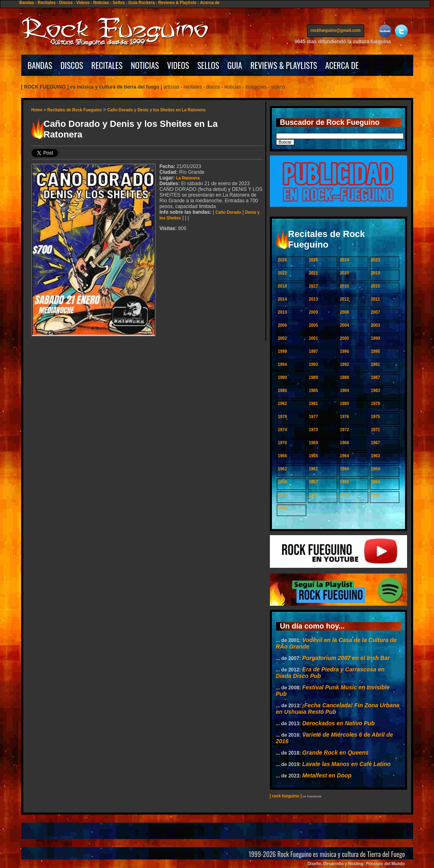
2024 (345, 260)
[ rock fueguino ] (286, 796)
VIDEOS (178, 65)
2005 (314, 325)
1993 (314, 364)
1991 (376, 364)
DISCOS (72, 65)
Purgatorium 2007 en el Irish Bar (346, 658)
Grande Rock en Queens (335, 753)
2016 (345, 286)
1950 (283, 508)
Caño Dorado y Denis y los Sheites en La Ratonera (156, 110)
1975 (376, 417)
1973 (314, 430)
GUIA (235, 65)
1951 (376, 495)
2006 (283, 325)
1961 (314, 469)
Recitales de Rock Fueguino (75, 110)
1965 (314, 456)
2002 (283, 338)
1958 (283, 482)
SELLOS (208, 65)
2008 (345, 312)
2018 (283, 286)
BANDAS (40, 65)
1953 (314, 495)
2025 (314, 260)
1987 (376, 378)
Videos (83, 3)
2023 (376, 260)
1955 (376, 482)
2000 (345, 338)
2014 (283, 299)
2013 (314, 299)
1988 (345, 378)
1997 (314, 351)
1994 (283, 364)
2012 (345, 299)
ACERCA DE (342, 65)
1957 (314, 482)
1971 (376, 430)
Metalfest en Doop (327, 775)
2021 (314, 273)
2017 (314, 286)
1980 (345, 404)
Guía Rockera (141, 3)
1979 (376, 404)
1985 (314, 391)
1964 (345, 456)
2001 (314, 338)
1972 (345, 430)
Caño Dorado (228, 212)
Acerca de (210, 3)
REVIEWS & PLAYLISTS (284, 65)
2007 (376, 312)
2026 (283, 260)
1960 (345, 469)
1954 (283, 495)
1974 (283, 430)
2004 (345, 325)
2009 (314, 312)
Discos (66, 3)
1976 (345, 417)
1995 (376, 351)
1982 (283, 404)
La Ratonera (188, 178)
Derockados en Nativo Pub (338, 723)
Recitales (47, 3)
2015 (376, 286)
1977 (314, 417)
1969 (314, 443)
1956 (345, 482)
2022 (283, 273)
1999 (376, 338)
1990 (283, 378)
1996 (345, 351)
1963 (376, 456)
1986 (283, 391)
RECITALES (107, 65)
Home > (39, 110)
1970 (283, 443)
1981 (314, 404)
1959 (376, 469)
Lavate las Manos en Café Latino (346, 764)
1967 (376, 443)
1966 (283, 456)
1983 (376, 391)
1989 (314, 378)
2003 (376, 325)
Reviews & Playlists (177, 3)
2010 (283, 312)
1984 (345, 391)
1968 (345, 443)
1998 (283, 351)
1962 (283, 469)
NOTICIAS (145, 65)
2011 (376, 299)
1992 (345, 364)
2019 (376, 273)
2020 (345, 273)
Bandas (27, 3)
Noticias (101, 3)
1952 (345, 495)
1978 (283, 417)
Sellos (119, 3)
